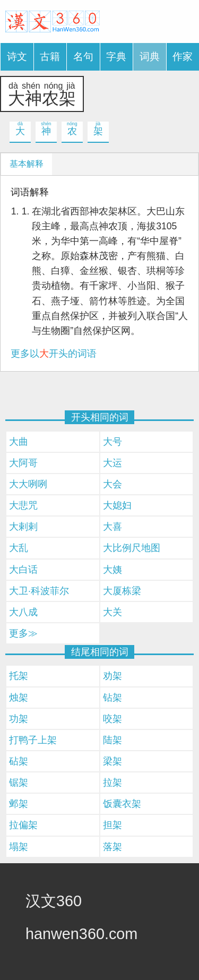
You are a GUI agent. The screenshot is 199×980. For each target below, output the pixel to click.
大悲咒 (23, 505)
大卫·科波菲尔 (39, 591)
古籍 (50, 57)
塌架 (19, 847)
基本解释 (27, 164)
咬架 (113, 719)
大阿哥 (23, 463)
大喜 (113, 527)
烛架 (19, 698)
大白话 (23, 570)
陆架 (113, 740)
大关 (113, 612)
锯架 (19, 783)
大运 (113, 463)
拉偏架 (23, 825)
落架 (113, 847)
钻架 (113, 698)
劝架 (113, 676)
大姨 (113, 570)
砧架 (19, 761)
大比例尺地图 (132, 548)
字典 (116, 57)
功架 (19, 719)
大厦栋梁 (122, 591)
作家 (183, 57)
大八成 (23, 612)
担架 (113, 825)
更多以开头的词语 (54, 354)
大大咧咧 (28, 484)
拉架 (113, 783)
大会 (113, 484)
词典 (150, 57)
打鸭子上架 (33, 740)
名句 (83, 57)
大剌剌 (23, 527)
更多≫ (23, 633)
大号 (113, 442)
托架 (19, 676)
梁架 (113, 761)
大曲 (19, 442)
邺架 (19, 804)
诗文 (17, 57)
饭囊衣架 (122, 804)
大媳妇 (117, 505)
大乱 (19, 548)
